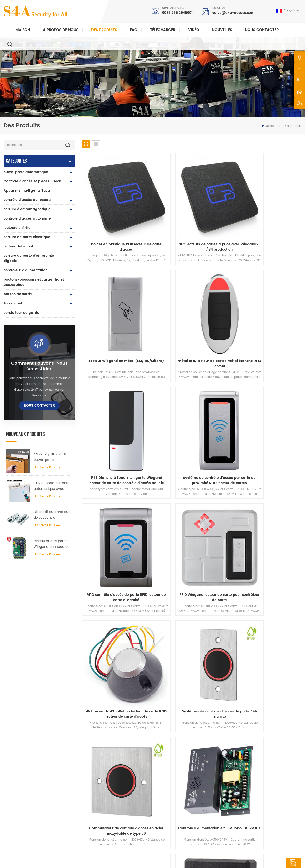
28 (216, 481)
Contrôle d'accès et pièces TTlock (32, 181)
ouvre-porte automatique (26, 172)
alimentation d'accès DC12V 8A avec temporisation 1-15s (108, 449)
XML (110, 860)
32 (261, 481)
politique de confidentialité (137, 860)
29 (227, 481)
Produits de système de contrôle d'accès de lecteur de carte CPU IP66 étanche (276, 449)
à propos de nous (176, 772)
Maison (23, 30)
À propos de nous (61, 30)
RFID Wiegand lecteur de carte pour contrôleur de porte (276, 289)
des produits (172, 780)
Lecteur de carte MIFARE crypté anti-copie (220, 449)
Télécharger (163, 30)
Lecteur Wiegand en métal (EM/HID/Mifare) (220, 210)
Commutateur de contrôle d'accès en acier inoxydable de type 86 (220, 369)
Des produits (104, 30)
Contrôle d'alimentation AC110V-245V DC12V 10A (276, 369)
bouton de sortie (18, 294)
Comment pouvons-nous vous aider (39, 366)
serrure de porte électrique (27, 237)
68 (283, 481)
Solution (169, 795)
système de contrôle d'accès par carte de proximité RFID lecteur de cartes (164, 289)
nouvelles (222, 30)
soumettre (221, 709)
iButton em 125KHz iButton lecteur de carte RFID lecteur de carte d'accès (108, 369)
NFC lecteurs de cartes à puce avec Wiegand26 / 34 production (164, 210)
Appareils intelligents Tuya (27, 191)
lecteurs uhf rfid (17, 228)
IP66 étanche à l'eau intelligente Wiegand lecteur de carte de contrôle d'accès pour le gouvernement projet (108, 289)
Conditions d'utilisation (179, 826)
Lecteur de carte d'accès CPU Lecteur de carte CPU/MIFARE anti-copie (164, 449)
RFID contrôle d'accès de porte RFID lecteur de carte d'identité (220, 289)
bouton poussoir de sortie (111, 765)
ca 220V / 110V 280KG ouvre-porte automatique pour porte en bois (51, 457)
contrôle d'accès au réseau (27, 200)
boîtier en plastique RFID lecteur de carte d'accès (108, 210)
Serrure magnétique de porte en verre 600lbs (119, 798)
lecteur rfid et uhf (18, 246)
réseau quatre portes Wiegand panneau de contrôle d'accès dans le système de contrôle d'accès (52, 544)
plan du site (171, 818)
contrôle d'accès (105, 780)
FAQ (134, 30)
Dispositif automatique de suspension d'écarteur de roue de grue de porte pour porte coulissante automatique (52, 515)
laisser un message (276, 863)
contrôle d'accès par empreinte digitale (121, 808)
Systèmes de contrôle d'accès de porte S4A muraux (164, 369)
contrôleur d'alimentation (25, 270)
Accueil (168, 765)
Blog (166, 811)
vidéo (194, 30)
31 (250, 481)
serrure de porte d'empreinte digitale (29, 258)
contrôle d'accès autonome (27, 218)
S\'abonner (231, 799)
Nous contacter (262, 30)
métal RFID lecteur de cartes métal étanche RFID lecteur (276, 210)
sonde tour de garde (21, 313)
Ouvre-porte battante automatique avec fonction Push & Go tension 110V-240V (52, 486)
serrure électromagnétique (27, 209)
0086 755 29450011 (178, 13)
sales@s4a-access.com (233, 13)
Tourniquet (13, 303)
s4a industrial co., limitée (30, 758)
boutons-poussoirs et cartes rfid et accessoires (34, 282)
